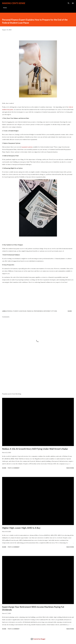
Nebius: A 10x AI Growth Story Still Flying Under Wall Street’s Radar (35, 449)
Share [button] (70, 311)
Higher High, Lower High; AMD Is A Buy (21, 528)
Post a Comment (14, 468)
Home (5, 8)
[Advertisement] (15, 376)
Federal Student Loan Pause (17, 311)
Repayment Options (50, 311)
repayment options (27, 147)
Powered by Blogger (38, 639)
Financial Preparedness (35, 311)
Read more (70, 468)
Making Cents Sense (14, 3)
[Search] (69, 3)
